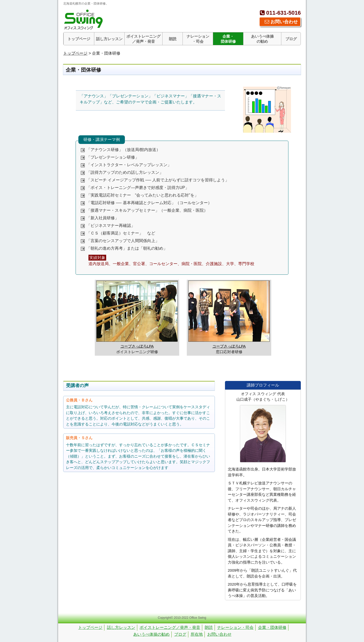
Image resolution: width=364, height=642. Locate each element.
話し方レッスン (109, 39)
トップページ (79, 39)
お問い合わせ (281, 22)
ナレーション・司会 (198, 39)
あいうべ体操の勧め (262, 39)
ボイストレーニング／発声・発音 (143, 39)
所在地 (197, 634)
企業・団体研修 (228, 39)
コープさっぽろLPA (137, 346)
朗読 (173, 39)
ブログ (291, 39)
